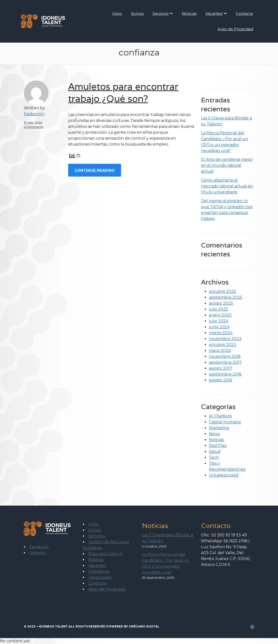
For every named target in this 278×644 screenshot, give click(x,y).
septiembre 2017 (225, 362)
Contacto (244, 13)
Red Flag (218, 446)
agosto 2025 (221, 303)
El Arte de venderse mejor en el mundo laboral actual (227, 165)
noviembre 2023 (225, 339)
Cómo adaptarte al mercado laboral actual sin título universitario (227, 186)
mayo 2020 (220, 351)
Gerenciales (100, 577)
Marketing (219, 428)
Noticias (189, 13)
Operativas (99, 571)
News (214, 434)
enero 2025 (220, 315)
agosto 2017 (221, 368)
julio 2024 (219, 321)
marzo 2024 (221, 333)
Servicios (161, 13)
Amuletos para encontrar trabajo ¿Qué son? (123, 92)
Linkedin (38, 553)
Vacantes (214, 13)
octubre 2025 (222, 291)
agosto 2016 (220, 380)
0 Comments (33, 127)
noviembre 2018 (225, 356)
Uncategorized (224, 475)
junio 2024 (219, 327)
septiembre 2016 (225, 374)
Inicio (117, 13)
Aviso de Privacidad (235, 29)
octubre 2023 (223, 345)
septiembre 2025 (226, 297)
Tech (214, 457)
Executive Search (106, 554)
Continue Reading (95, 170)
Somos (137, 13)
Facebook (39, 547)
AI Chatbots (220, 416)
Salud (215, 452)
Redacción (34, 114)
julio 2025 (218, 309)
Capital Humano (225, 422)
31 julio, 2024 (33, 122)
